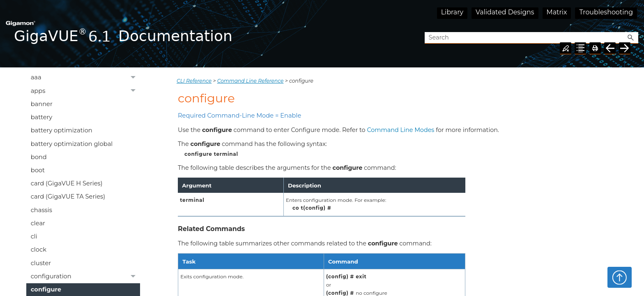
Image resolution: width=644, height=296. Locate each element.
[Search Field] (531, 38)
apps (85, 91)
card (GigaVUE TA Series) (68, 197)
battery (42, 117)
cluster (41, 263)
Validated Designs (505, 12)
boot (38, 170)
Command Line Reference (251, 81)
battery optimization (62, 130)
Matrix (557, 12)
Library (452, 12)
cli (34, 236)
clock (39, 250)
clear (38, 223)
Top (620, 277)
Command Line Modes (400, 130)
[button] (631, 38)
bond (39, 157)
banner (42, 104)
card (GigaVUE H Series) (67, 183)
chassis (41, 210)
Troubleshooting (606, 12)
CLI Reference (194, 81)
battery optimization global (72, 144)
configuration (85, 277)
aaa (85, 78)
